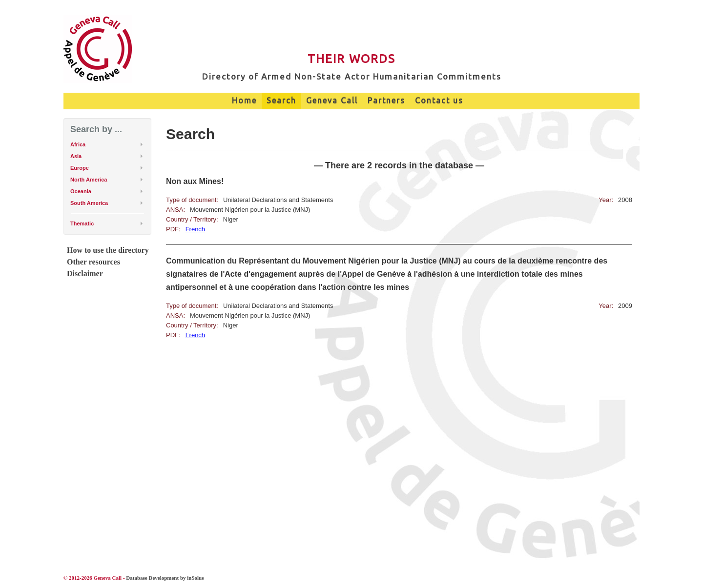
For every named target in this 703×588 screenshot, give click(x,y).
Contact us (439, 101)
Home (244, 101)
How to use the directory (108, 250)
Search (281, 101)
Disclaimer (85, 274)
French (195, 229)
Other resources (93, 262)
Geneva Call (332, 101)
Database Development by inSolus (165, 578)
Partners (386, 101)
